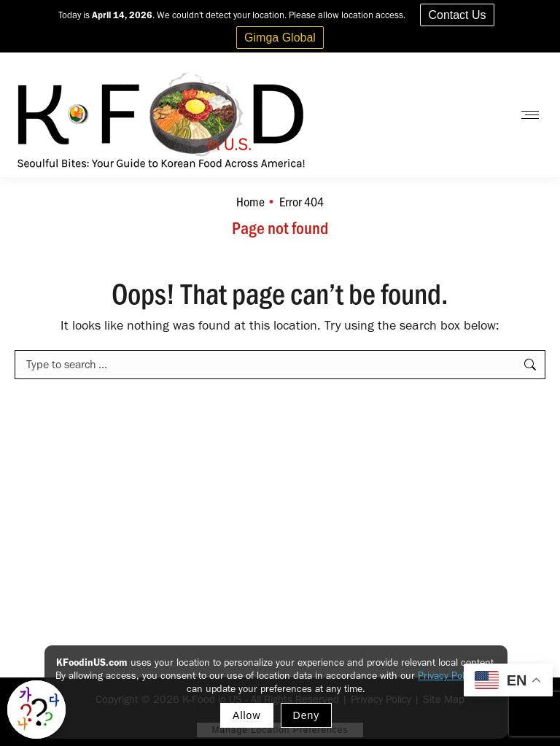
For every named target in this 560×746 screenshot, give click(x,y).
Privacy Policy (447, 676)
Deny (307, 715)
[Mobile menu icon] (530, 115)
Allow (246, 715)
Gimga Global (280, 38)
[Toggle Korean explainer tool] (36, 710)
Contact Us (457, 15)
